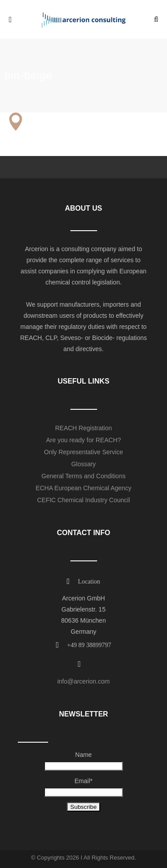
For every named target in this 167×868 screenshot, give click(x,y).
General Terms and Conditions (83, 476)
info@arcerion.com (84, 681)
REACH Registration (84, 428)
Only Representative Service (83, 452)
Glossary (83, 464)
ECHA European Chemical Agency (83, 488)
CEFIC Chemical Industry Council (83, 500)
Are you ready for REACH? (83, 440)
